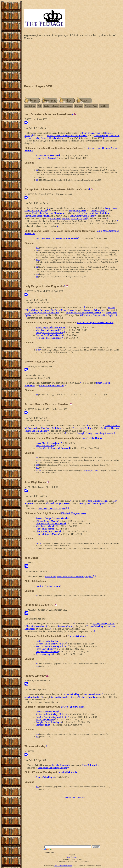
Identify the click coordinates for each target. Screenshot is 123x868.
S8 (37, 395)
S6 (37, 250)
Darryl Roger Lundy (90, 470)
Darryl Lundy (72, 857)
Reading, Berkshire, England (92, 503)
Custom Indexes (51, 106)
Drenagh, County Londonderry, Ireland (94, 433)
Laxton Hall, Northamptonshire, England (69, 218)
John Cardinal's (59, 866)
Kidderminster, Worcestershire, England (97, 315)
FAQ (39, 106)
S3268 (39, 470)
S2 (37, 170)
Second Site (68, 866)
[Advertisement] (72, 63)
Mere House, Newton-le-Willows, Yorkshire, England (69, 576)
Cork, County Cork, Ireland (82, 216)
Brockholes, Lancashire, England (52, 768)
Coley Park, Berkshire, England (52, 509)
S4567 (39, 350)
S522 (38, 260)
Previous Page (91, 106)
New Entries (30, 106)
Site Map (78, 106)
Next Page (104, 106)
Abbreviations (66, 106)
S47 (38, 457)
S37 (38, 167)
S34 (38, 180)
